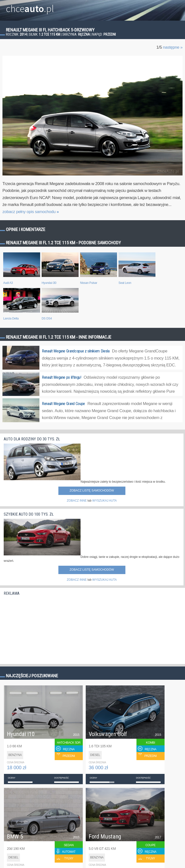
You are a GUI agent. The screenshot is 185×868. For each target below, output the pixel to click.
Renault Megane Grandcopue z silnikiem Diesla (76, 351)
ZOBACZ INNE (77, 501)
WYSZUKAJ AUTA (105, 501)
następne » (173, 47)
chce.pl (30, 7)
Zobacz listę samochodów (92, 491)
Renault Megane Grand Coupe (63, 404)
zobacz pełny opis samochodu (31, 212)
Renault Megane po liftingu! (62, 377)
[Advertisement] (41, 629)
